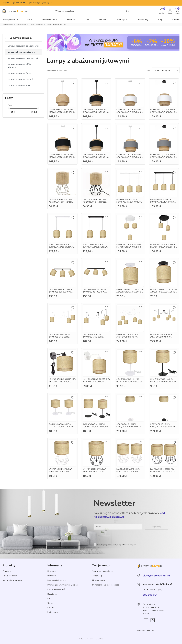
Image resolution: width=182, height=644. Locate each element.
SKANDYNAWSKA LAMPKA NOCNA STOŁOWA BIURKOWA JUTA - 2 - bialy (62, 427)
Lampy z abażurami (36, 25)
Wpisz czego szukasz (65, 11)
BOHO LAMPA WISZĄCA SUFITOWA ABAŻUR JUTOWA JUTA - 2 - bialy (61, 247)
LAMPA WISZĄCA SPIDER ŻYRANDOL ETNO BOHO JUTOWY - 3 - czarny (93, 337)
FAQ (49, 598)
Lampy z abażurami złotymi (20, 79)
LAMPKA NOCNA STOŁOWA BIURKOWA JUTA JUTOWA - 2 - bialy (129, 472)
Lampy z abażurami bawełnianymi (23, 46)
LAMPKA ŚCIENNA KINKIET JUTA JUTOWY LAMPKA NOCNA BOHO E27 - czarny (62, 382)
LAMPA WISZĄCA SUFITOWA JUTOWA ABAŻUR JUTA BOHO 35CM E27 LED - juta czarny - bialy (61, 158)
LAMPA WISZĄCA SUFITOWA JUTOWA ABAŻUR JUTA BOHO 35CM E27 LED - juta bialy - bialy (130, 112)
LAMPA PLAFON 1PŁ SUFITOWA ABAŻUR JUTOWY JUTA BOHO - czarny (164, 292)
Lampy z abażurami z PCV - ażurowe (20, 66)
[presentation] (113, 537)
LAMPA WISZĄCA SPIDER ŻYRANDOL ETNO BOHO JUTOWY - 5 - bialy (127, 337)
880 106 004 (21, 3)
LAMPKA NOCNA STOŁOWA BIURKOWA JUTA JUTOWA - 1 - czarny (96, 472)
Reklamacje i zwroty (56, 580)
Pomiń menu (6, 13)
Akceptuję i (117, 545)
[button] (177, 11)
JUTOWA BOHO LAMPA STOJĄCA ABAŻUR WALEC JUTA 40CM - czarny (164, 427)
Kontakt (51, 608)
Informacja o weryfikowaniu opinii (62, 585)
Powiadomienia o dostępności (106, 585)
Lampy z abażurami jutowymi (21, 52)
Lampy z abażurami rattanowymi (23, 58)
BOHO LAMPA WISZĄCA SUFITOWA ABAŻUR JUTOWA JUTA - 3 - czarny (163, 202)
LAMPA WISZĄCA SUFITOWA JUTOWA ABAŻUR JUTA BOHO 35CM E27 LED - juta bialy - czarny (163, 113)
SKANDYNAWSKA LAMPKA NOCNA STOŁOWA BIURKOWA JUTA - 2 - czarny (95, 427)
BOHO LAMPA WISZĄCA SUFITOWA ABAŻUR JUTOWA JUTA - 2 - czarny (95, 247)
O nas (50, 603)
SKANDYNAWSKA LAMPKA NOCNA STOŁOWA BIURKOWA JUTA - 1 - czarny (163, 382)
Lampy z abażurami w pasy (20, 85)
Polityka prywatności (57, 589)
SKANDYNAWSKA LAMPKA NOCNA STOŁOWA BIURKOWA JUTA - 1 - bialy (129, 382)
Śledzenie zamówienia (102, 571)
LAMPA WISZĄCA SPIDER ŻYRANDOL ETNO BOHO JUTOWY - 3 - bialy (60, 337)
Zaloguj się (97, 576)
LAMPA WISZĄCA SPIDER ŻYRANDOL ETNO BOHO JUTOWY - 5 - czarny (161, 337)
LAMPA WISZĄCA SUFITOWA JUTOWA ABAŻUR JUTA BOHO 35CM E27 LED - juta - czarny (95, 112)
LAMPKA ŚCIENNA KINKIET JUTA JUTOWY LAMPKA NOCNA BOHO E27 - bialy (96, 382)
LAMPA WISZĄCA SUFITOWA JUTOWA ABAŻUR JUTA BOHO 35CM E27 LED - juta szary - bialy (130, 157)
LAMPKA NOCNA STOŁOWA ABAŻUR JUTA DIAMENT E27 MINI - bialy (61, 202)
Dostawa (51, 571)
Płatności (52, 576)
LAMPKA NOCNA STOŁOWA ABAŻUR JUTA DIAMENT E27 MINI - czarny (94, 202)
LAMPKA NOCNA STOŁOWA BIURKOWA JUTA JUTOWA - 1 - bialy (62, 472)
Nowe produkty (10, 576)
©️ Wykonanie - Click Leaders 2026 (91, 639)
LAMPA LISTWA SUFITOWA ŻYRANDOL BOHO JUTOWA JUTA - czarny (94, 292)
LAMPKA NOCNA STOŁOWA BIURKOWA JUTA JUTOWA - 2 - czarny (163, 472)
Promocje (7, 571)
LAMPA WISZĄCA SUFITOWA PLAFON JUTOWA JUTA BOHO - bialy (130, 247)
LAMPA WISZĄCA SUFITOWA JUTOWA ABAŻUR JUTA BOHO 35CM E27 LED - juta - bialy (61, 112)
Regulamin (52, 594)
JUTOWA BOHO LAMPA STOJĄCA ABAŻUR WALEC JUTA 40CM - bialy (130, 427)
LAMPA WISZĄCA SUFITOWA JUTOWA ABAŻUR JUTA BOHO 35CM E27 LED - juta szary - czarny (163, 158)
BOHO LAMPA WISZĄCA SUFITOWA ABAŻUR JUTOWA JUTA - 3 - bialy (129, 202)
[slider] (9, 108)
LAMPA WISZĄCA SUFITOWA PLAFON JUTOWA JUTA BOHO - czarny (163, 247)
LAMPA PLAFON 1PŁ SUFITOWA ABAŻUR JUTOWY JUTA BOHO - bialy (130, 292)
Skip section (8, 560)
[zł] (13, 112)
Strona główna (8, 24)
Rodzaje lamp (21, 25)
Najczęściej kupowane (12, 580)
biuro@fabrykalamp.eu (42, 3)
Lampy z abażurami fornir (19, 73)
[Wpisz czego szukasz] (128, 11)
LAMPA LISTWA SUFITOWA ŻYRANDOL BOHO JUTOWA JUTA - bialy (60, 292)
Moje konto (53, 612)
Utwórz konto (98, 580)
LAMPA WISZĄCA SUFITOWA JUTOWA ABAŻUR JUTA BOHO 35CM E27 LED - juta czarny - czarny (95, 158)
